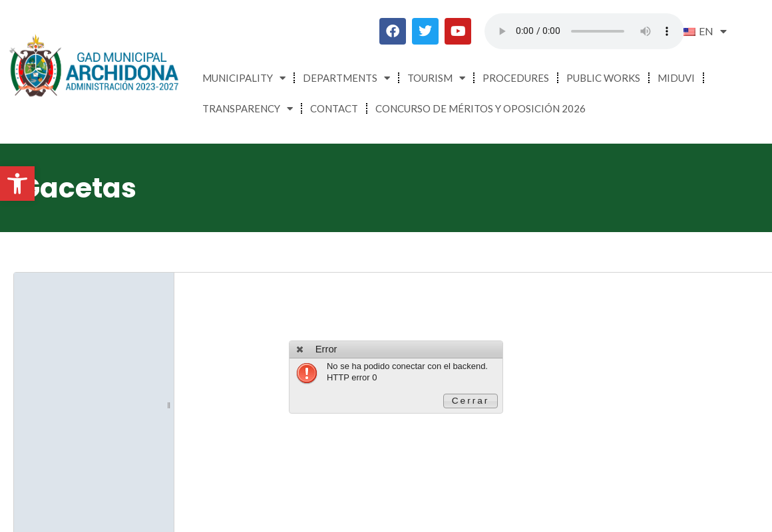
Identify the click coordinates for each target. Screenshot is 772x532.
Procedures (516, 78)
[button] (17, 184)
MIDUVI (676, 78)
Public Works (603, 78)
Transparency (248, 109)
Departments (346, 78)
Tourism (436, 78)
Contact (334, 108)
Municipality (244, 78)
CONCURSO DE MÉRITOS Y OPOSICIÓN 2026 (481, 108)
